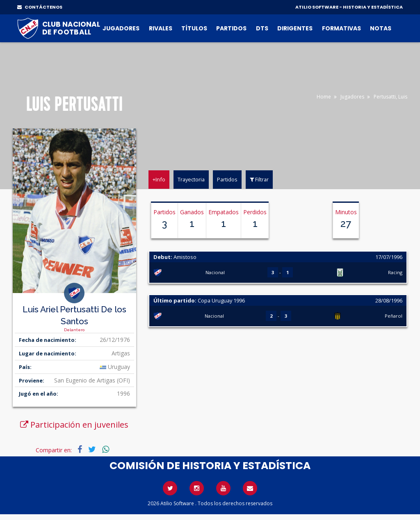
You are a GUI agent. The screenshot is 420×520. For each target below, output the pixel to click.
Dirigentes (295, 28)
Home (324, 97)
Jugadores (121, 28)
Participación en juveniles (74, 425)
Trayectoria (191, 179)
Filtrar (259, 179)
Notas (381, 28)
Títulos (194, 28)
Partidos (231, 28)
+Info (159, 179)
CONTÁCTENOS (40, 7)
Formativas (341, 28)
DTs (262, 28)
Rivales (161, 28)
